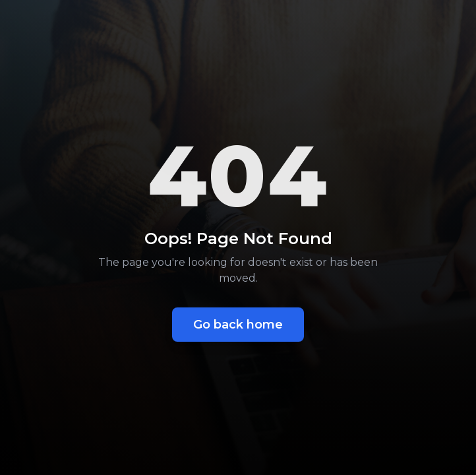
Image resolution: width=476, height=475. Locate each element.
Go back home (238, 325)
